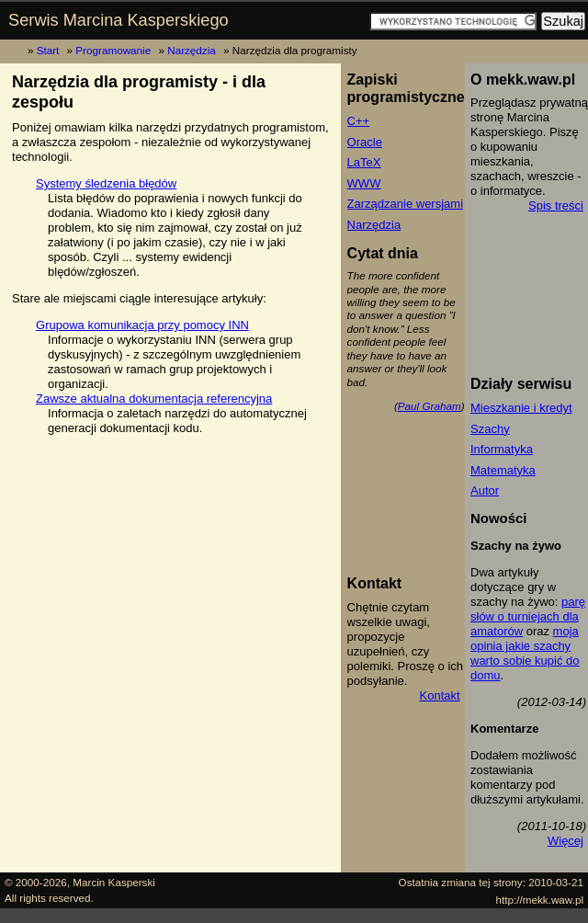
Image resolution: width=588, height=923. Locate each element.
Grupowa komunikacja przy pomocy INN (142, 325)
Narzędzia (192, 50)
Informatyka (502, 449)
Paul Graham (430, 406)
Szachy (490, 429)
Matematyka (503, 470)
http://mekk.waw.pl (540, 900)
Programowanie (113, 50)
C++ (359, 121)
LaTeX (364, 162)
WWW (364, 183)
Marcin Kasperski (114, 882)
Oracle (365, 142)
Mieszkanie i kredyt (521, 408)
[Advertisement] (430, 494)
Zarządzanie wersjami (405, 204)
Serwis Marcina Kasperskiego (119, 20)
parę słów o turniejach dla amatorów (528, 616)
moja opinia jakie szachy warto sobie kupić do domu (525, 653)
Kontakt (440, 695)
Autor (485, 490)
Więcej (565, 841)
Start (48, 50)
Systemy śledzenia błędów (106, 183)
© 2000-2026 (36, 882)
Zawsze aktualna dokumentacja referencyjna (154, 399)
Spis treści (556, 205)
